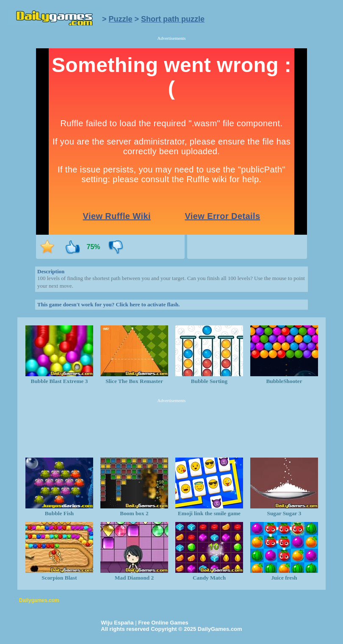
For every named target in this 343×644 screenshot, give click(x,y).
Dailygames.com (39, 600)
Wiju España (117, 623)
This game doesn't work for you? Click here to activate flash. (108, 304)
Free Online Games (163, 623)
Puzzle (121, 19)
